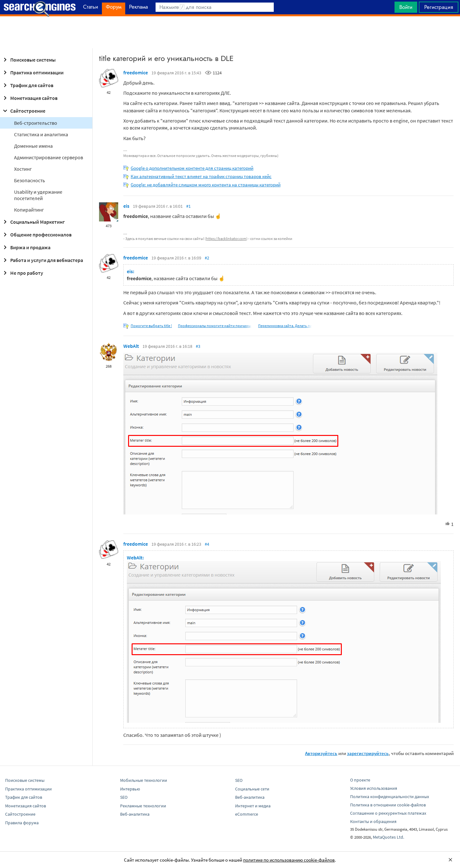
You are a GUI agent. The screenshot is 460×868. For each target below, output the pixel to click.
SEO (124, 797)
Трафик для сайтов (27, 85)
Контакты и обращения (373, 821)
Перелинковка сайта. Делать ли (285, 326)
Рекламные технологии (143, 806)
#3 (198, 346)
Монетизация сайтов (29, 98)
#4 (207, 544)
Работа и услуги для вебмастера (42, 260)
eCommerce (247, 814)
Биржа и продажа (26, 247)
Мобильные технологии (144, 780)
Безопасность (30, 180)
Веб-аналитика (135, 814)
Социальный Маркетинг (33, 222)
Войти (406, 7)
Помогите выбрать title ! (151, 326)
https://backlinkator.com (226, 239)
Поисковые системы (28, 60)
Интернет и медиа (253, 806)
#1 (188, 206)
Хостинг (23, 169)
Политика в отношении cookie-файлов (388, 805)
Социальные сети (252, 789)
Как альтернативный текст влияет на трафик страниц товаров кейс (201, 176)
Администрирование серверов (49, 157)
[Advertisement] (230, 32)
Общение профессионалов (36, 235)
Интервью (130, 789)
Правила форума (22, 823)
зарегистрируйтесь (368, 753)
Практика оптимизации (32, 72)
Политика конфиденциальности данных (390, 797)
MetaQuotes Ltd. (388, 837)
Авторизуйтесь (321, 753)
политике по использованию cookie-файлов (289, 860)
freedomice (136, 72)
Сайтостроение (23, 111)
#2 (207, 258)
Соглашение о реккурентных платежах (388, 813)
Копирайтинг (29, 210)
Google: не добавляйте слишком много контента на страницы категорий (206, 185)
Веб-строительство (36, 123)
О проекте (360, 780)
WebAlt (131, 346)
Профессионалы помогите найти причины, (215, 326)
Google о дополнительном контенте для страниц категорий (192, 168)
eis (126, 206)
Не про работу (22, 273)
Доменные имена (33, 146)
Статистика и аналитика (41, 134)
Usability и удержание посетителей (38, 195)
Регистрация (439, 7)
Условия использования (374, 788)
